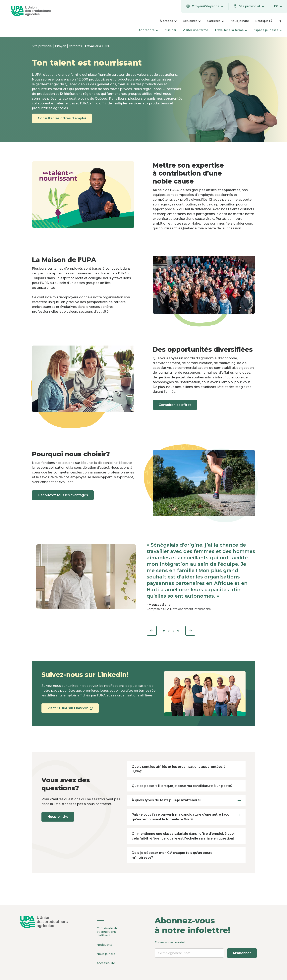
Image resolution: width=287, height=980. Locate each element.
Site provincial (43, 46)
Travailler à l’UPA (97, 46)
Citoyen (61, 46)
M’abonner (242, 953)
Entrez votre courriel (206, 949)
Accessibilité (106, 962)
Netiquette (105, 944)
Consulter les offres (175, 405)
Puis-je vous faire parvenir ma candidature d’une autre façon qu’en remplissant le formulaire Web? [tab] (186, 817)
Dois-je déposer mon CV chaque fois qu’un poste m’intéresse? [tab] (186, 855)
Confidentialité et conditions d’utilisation (107, 932)
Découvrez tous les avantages (63, 495)
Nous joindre (58, 817)
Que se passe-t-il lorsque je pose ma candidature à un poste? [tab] (186, 786)
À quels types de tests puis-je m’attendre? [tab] (186, 800)
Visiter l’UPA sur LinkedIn (70, 709)
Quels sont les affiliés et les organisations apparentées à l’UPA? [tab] (186, 769)
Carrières (76, 46)
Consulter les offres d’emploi (62, 118)
